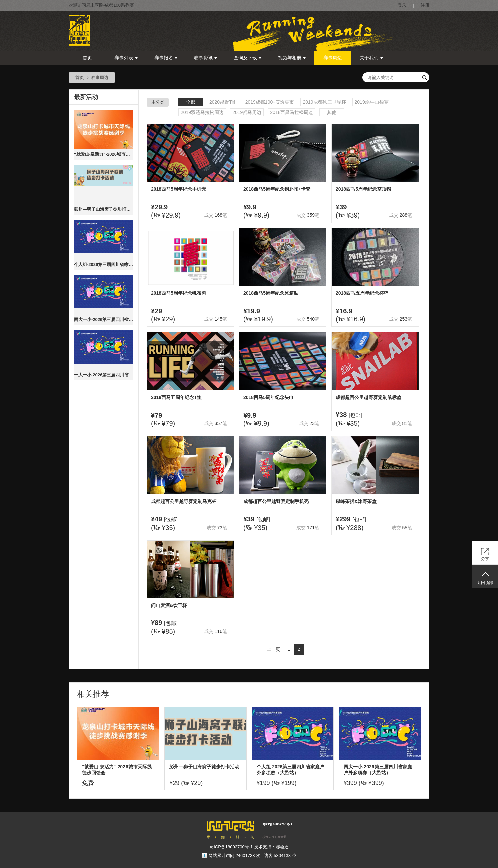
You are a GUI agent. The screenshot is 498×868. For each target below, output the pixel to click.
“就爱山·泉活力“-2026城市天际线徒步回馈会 (104, 154)
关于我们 (371, 58)
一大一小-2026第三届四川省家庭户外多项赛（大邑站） (104, 375)
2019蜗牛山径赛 (372, 102)
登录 (402, 5)
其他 (332, 112)
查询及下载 (247, 58)
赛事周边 (333, 58)
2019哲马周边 (247, 112)
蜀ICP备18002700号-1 (231, 847)
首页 (87, 58)
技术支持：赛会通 (271, 847)
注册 (425, 5)
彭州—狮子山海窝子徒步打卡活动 (104, 209)
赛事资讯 (205, 58)
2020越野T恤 (223, 102)
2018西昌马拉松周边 (292, 112)
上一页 (274, 649)
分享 (485, 559)
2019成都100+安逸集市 (270, 102)
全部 (191, 102)
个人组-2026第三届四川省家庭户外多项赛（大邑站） (104, 264)
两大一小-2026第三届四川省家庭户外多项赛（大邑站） (104, 320)
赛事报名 (166, 58)
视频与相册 (292, 58)
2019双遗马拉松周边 (202, 112)
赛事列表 (126, 58)
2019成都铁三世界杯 (324, 102)
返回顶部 (485, 583)
